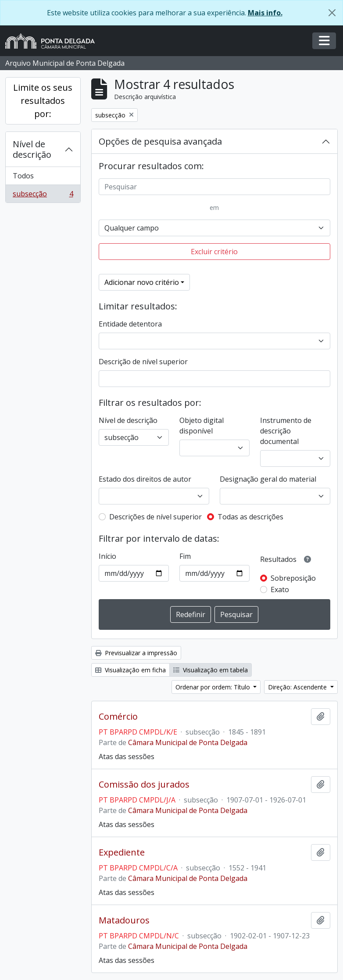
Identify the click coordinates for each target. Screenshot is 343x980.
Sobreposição (293, 578)
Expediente (122, 852)
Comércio (118, 717)
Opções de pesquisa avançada (160, 141)
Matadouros (124, 920)
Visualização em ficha (130, 670)
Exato (280, 589)
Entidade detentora (130, 324)
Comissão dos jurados (144, 785)
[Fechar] (332, 13)
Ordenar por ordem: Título (214, 687)
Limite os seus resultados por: (43, 101)
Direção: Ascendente (298, 687)
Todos (23, 176)
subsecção (43, 195)
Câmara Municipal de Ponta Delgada (188, 742)
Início (107, 556)
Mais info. (265, 13)
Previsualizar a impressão (136, 653)
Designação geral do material (268, 479)
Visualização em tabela (211, 670)
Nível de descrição (32, 149)
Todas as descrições (250, 517)
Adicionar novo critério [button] (142, 282)
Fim (185, 556)
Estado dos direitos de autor (145, 479)
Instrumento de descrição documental (286, 431)
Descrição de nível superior (143, 362)
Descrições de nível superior (155, 517)
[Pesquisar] (215, 187)
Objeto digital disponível (202, 426)
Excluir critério (214, 252)
